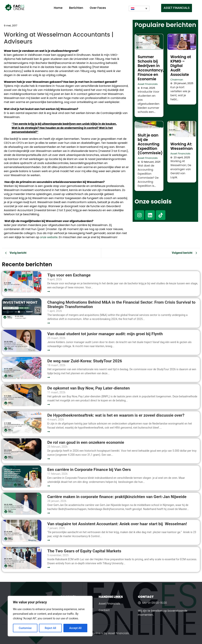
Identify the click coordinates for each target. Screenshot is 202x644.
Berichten (76, 8)
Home (58, 8)
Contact (104, 610)
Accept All (75, 628)
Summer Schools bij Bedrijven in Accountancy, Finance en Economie (151, 68)
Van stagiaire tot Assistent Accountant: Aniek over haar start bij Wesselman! (118, 524)
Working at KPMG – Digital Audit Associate (181, 66)
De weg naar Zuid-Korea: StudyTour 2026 (85, 361)
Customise (25, 628)
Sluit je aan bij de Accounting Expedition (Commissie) (150, 144)
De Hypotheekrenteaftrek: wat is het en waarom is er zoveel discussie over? (116, 415)
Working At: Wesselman (181, 146)
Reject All (50, 628)
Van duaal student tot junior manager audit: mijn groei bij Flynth (105, 334)
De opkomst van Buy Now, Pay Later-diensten (88, 388)
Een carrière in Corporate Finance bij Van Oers (90, 470)
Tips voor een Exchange (69, 275)
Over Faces (98, 8)
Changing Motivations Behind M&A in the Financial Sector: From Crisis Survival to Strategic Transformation (121, 305)
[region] (50, 616)
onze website (49, 237)
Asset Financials (148, 84)
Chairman (177, 80)
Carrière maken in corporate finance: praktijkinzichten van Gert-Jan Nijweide (117, 497)
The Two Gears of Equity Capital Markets (84, 551)
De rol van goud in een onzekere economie (86, 443)
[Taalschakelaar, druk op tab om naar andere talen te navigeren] (139, 8)
